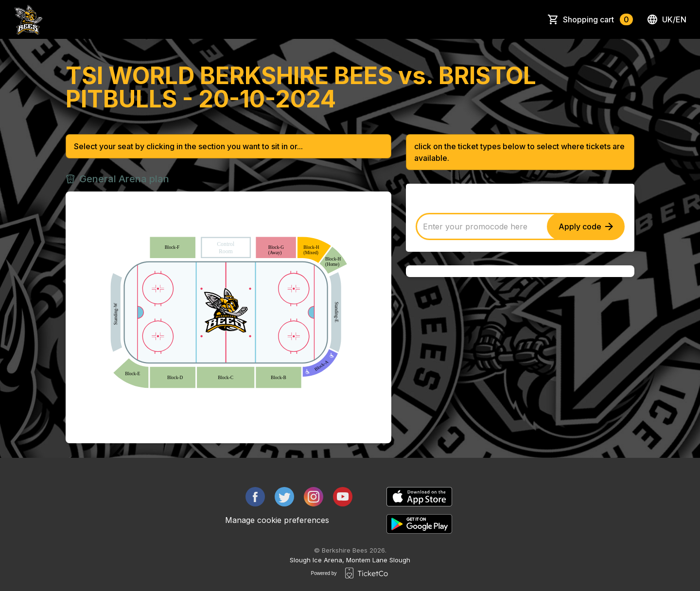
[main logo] (28, 19)
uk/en (666, 19)
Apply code (586, 226)
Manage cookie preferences (277, 520)
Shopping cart (598, 19)
